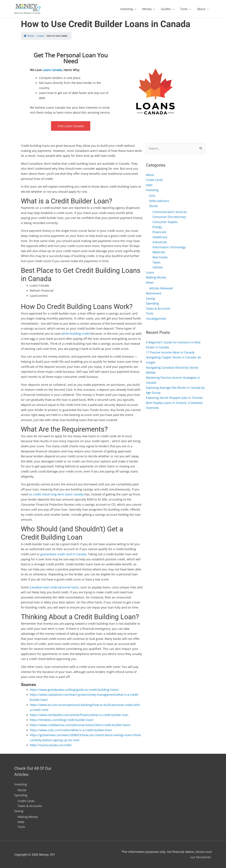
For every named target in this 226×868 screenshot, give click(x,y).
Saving (150, 298)
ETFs (152, 196)
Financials (159, 232)
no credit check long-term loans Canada (56, 494)
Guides (166, 9)
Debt (149, 185)
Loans (40, 36)
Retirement (154, 293)
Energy (157, 227)
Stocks (154, 206)
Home (29, 36)
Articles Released (161, 288)
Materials (159, 252)
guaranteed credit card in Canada (63, 554)
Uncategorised (156, 319)
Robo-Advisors (159, 201)
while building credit (75, 334)
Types (157, 262)
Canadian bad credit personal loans (54, 587)
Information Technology (169, 247)
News (150, 282)
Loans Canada (52, 70)
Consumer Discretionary (169, 217)
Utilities (158, 267)
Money (147, 9)
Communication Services (170, 212)
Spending (152, 303)
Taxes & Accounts (158, 308)
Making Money (156, 277)
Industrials (160, 242)
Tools (184, 9)
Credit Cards (154, 180)
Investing (127, 9)
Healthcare (160, 237)
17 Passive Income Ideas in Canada (170, 352)
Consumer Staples (165, 222)
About (201, 9)
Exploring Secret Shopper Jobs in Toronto (174, 398)
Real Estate (160, 257)
